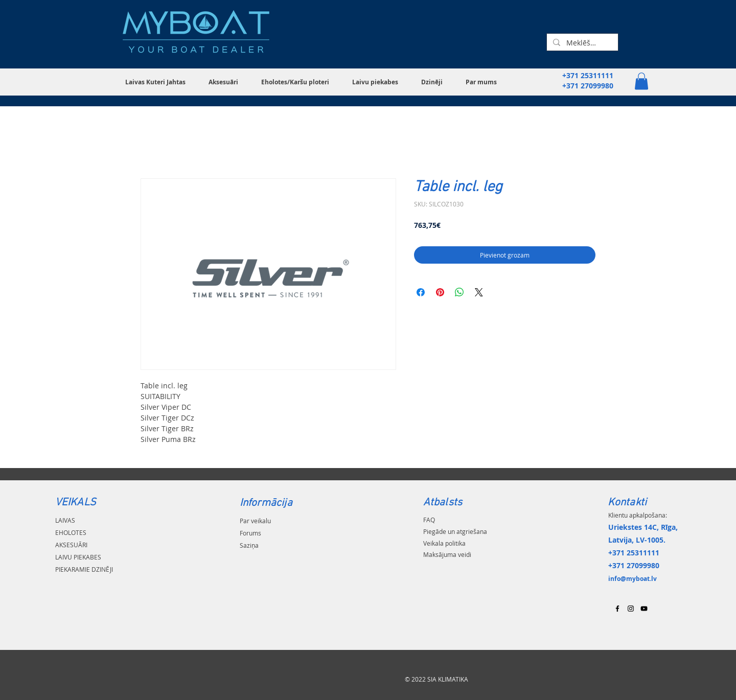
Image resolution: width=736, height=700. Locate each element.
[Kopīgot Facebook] (421, 292)
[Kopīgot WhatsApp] (459, 292)
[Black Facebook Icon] (617, 609)
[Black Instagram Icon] (631, 609)
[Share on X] (479, 292)
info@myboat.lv (632, 579)
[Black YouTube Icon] (644, 609)
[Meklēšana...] (581, 43)
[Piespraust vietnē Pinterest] (440, 292)
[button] (159, 82)
